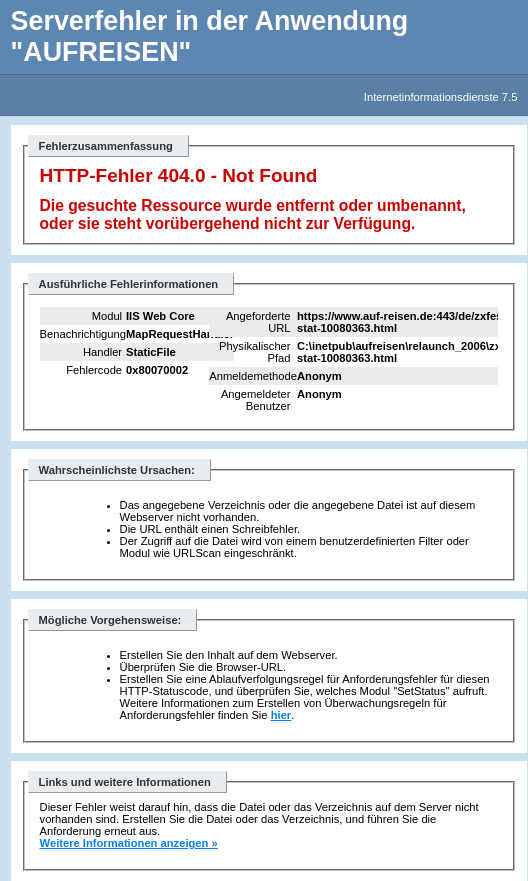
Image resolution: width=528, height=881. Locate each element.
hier (281, 715)
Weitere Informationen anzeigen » (129, 843)
